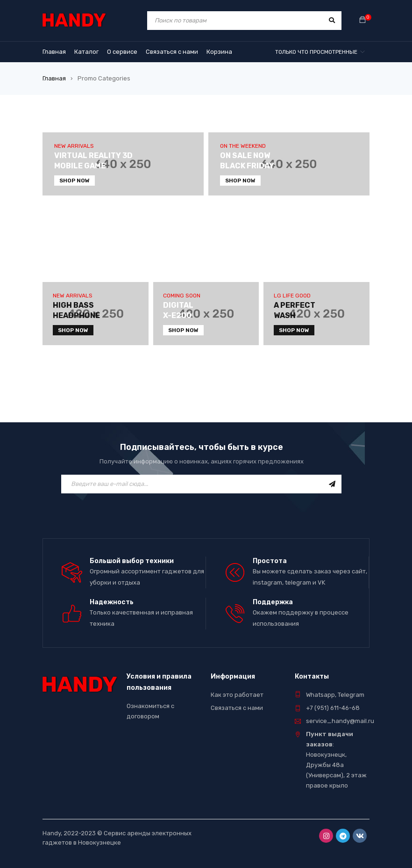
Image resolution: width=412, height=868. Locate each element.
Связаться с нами (237, 708)
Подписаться (332, 484)
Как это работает (237, 695)
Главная (54, 78)
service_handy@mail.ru (340, 721)
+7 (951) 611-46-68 (333, 708)
